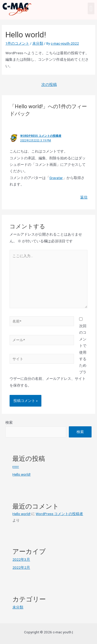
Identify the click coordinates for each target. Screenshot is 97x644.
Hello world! (21, 474)
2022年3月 (21, 559)
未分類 (38, 43)
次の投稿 (49, 85)
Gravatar (56, 178)
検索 (9, 422)
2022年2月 (21, 567)
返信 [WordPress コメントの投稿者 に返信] (84, 197)
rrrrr (16, 467)
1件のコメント (17, 43)
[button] (91, 8)
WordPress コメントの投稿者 (41, 136)
